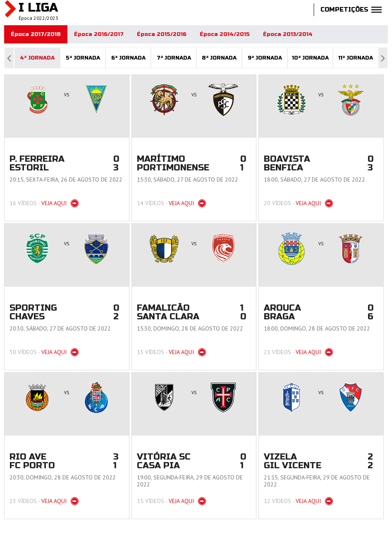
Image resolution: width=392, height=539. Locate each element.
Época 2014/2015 (225, 34)
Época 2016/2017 (99, 34)
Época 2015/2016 (162, 34)
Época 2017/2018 (36, 34)
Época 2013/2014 (288, 34)
